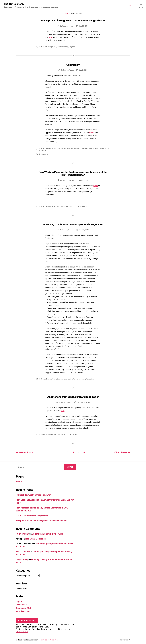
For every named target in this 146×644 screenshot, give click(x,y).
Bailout (43, 47)
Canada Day (73, 65)
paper (96, 186)
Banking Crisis (51, 47)
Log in (19, 601)
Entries (21, 605)
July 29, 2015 (84, 26)
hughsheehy (22, 560)
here (51, 37)
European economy (85, 148)
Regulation (73, 47)
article (92, 133)
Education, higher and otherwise (47, 534)
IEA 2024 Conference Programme (32, 516)
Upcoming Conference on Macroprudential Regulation (73, 224)
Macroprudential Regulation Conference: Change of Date (73, 20)
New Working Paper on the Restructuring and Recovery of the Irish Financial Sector (73, 173)
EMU (76, 148)
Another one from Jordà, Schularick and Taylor (73, 397)
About (130, 5)
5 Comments (82, 206)
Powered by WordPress (49, 640)
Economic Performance (65, 148)
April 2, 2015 (84, 180)
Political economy (79, 379)
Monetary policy (63, 47)
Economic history (47, 434)
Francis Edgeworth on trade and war (33, 495)
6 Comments (75, 434)
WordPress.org (23, 611)
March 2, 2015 (84, 230)
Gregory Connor (68, 26)
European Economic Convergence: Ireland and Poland (41, 521)
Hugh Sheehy (22, 534)
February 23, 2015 (83, 402)
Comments (23, 608)
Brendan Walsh (68, 70)
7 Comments (44, 154)
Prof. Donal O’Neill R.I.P (36, 539)
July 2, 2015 (83, 70)
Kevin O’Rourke (66, 402)
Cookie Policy (22, 632)
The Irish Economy (14, 4)
